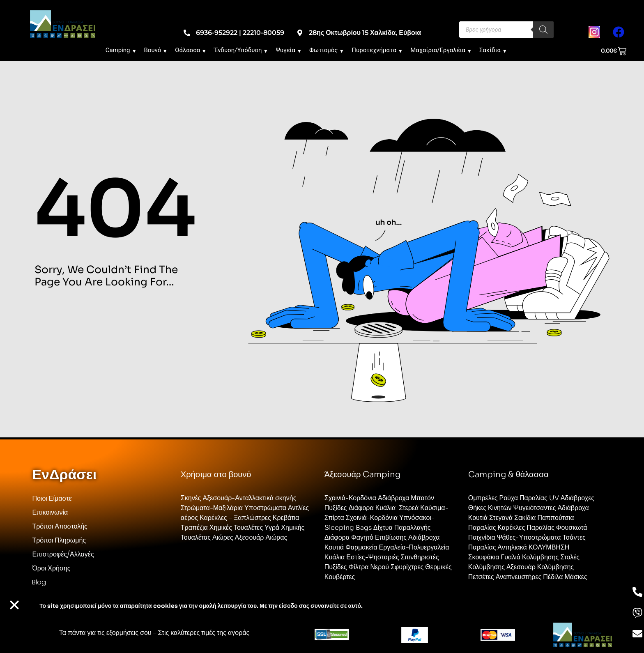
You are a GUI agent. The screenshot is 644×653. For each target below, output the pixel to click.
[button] (14, 605)
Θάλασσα (190, 50)
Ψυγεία (288, 50)
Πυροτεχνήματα (377, 50)
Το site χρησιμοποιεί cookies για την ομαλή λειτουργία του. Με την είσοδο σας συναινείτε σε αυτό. (201, 606)
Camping (121, 50)
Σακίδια (493, 50)
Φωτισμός (326, 50)
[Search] (543, 30)
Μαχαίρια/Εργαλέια (441, 50)
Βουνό (156, 50)
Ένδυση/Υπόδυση (241, 50)
